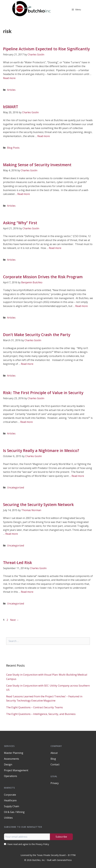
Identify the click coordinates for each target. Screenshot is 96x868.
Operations (11, 776)
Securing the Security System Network (38, 504)
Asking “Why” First (20, 223)
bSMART (11, 107)
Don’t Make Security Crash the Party (37, 335)
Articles (11, 90)
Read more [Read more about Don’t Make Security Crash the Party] (27, 364)
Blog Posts (13, 148)
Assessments (12, 759)
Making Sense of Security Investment (37, 165)
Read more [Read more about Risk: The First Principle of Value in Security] (26, 422)
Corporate (10, 795)
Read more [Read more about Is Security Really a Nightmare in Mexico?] (78, 476)
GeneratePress (64, 860)
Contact (55, 764)
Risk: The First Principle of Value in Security (43, 393)
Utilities (8, 818)
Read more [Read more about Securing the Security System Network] (12, 534)
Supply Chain (12, 806)
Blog (53, 759)
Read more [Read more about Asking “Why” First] (55, 248)
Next (14, 620)
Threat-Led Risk (18, 562)
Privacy (55, 783)
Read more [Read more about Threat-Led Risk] (27, 592)
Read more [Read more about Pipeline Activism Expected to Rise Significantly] (9, 78)
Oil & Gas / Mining (14, 812)
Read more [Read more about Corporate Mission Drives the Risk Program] (81, 306)
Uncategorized (16, 487)
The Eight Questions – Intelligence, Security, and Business (41, 714)
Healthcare (10, 800)
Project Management (16, 770)
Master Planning (14, 753)
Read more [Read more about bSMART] (44, 136)
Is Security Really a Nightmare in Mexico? (41, 450)
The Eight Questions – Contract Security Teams (34, 707)
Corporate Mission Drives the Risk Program (43, 277)
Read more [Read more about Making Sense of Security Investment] (24, 194)
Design (8, 764)
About (54, 753)
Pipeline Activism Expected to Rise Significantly (46, 49)
